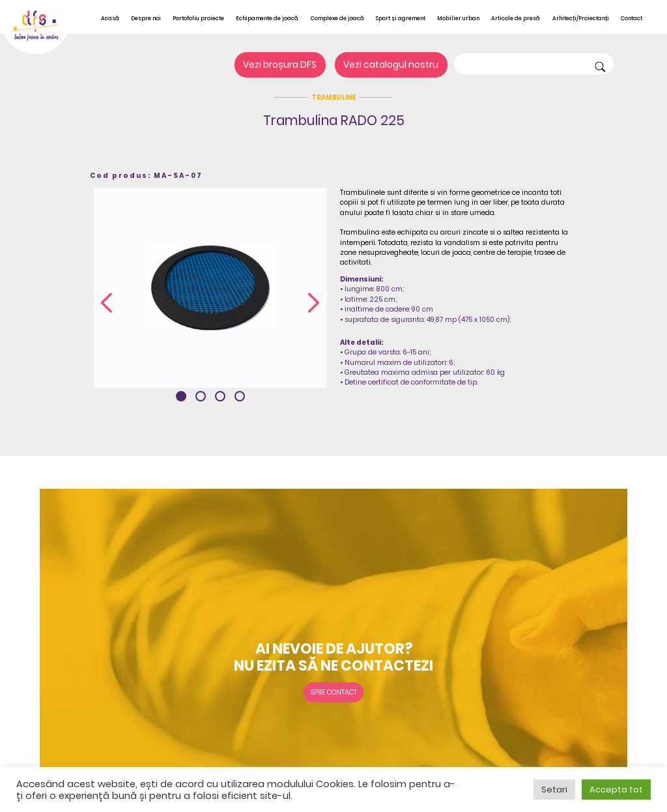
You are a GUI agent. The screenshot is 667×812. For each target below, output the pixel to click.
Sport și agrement (401, 18)
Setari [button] (554, 790)
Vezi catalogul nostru (391, 65)
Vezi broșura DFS (280, 65)
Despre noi (146, 18)
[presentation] (106, 304)
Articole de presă (516, 18)
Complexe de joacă (337, 18)
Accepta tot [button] (616, 790)
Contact (632, 18)
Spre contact (334, 692)
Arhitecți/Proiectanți (581, 18)
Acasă (110, 18)
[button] (181, 396)
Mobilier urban (458, 18)
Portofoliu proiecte (198, 18)
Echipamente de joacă (267, 18)
